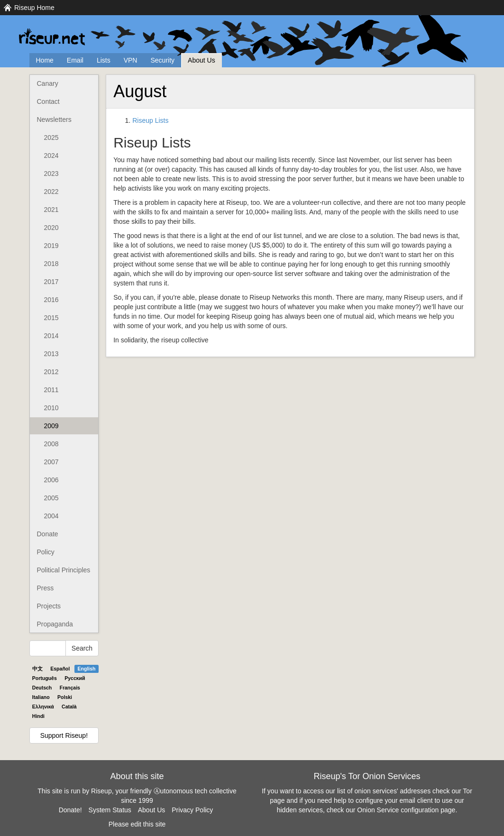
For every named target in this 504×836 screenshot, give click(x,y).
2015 (51, 318)
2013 (51, 354)
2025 (51, 138)
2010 (51, 408)
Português (45, 678)
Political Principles (64, 570)
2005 (51, 498)
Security (162, 60)
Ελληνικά (43, 707)
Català (69, 707)
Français (70, 688)
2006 (51, 480)
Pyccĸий (75, 678)
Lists (104, 60)
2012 (51, 372)
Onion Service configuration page (406, 810)
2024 (51, 156)
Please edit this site (137, 824)
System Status (110, 810)
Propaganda (55, 624)
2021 (51, 210)
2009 (51, 426)
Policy (46, 552)
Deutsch (42, 688)
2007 (51, 462)
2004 (51, 516)
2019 (51, 246)
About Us (202, 60)
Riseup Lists (150, 120)
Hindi (38, 716)
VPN (131, 60)
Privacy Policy (192, 810)
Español (60, 669)
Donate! (70, 810)
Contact (48, 101)
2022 (51, 192)
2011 (51, 390)
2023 (51, 174)
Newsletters (54, 119)
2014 (51, 336)
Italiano (41, 697)
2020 (51, 228)
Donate (48, 534)
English (87, 669)
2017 (51, 282)
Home (45, 60)
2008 (51, 444)
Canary (48, 83)
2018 (51, 264)
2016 (51, 300)
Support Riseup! (64, 735)
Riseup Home (34, 8)
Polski (65, 697)
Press (46, 588)
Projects (49, 606)
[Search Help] (48, 648)
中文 (37, 669)
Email (75, 60)
